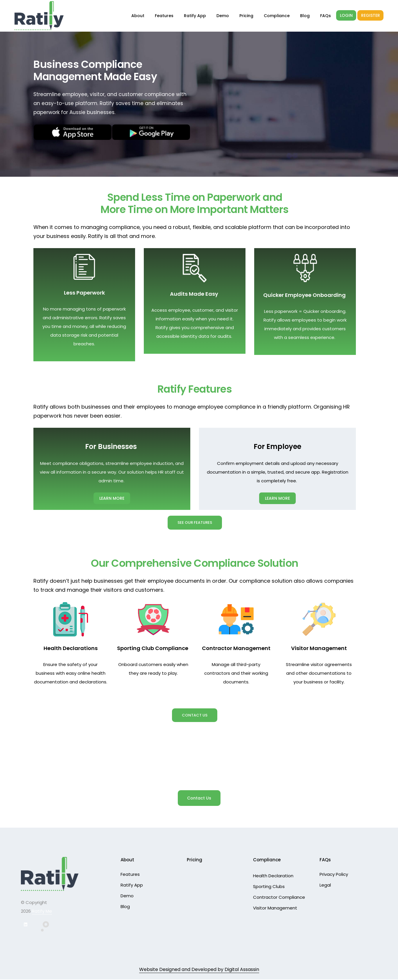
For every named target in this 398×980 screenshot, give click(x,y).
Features (164, 16)
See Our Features (195, 523)
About (138, 16)
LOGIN (346, 15)
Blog (305, 16)
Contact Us (195, 715)
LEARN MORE (112, 498)
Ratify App (195, 16)
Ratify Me (42, 912)
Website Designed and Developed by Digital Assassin (199, 970)
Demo (223, 16)
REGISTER (371, 15)
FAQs (326, 16)
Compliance (277, 16)
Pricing (246, 16)
